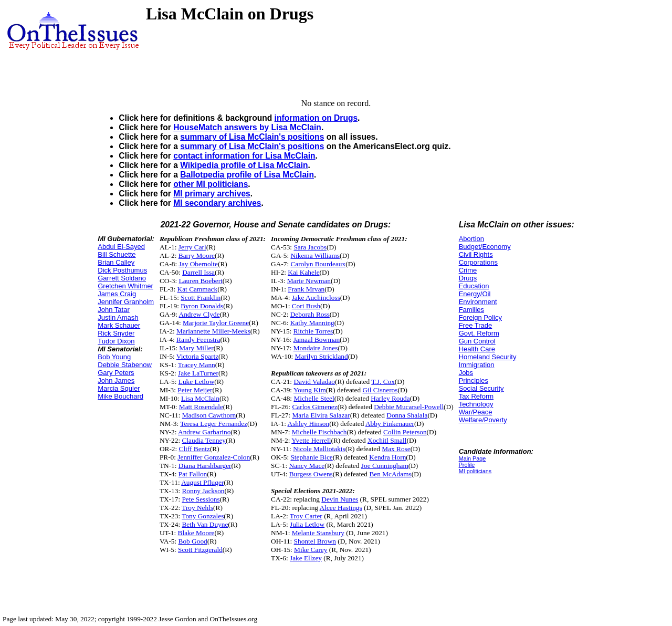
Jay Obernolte (198, 264)
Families (471, 310)
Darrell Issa (198, 272)
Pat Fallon (193, 474)
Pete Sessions (201, 499)
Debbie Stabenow (125, 365)
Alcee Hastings (341, 508)
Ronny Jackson (203, 491)
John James (116, 380)
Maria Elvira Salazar (321, 415)
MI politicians (475, 471)
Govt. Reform (479, 333)
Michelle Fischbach (319, 432)
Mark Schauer (119, 325)
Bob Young (114, 357)
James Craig (117, 294)
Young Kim (310, 390)
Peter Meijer (195, 390)
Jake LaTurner (198, 373)
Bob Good (193, 541)
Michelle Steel (314, 398)
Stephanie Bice (311, 457)
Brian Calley (116, 262)
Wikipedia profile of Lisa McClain (244, 165)
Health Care (477, 349)
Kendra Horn (387, 457)
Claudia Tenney (204, 440)
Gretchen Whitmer (125, 286)
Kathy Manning (312, 323)
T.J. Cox (383, 382)
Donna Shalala (407, 415)
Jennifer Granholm (126, 302)
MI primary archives (212, 194)
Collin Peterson (405, 432)
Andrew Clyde (199, 314)
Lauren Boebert (201, 281)
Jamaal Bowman (317, 340)
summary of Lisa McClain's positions (252, 137)
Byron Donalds (202, 306)
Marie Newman (309, 281)
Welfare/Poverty (483, 420)
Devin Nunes (340, 499)
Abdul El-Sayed (121, 247)
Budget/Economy (485, 247)
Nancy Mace (307, 466)
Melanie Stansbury (318, 533)
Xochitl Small (387, 440)
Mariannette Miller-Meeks (213, 331)
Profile (467, 465)
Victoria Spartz (197, 356)
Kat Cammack (198, 289)
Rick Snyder (116, 333)
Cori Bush (306, 306)
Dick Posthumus (122, 270)
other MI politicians (211, 184)
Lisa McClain (200, 398)
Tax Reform (476, 396)
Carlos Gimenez (314, 407)
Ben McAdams (390, 474)
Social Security (481, 388)
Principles (474, 380)
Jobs (466, 373)
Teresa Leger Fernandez (214, 424)
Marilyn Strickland (322, 356)
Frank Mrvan (306, 289)
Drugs (468, 278)
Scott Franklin (201, 298)
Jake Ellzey (306, 558)
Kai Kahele (303, 272)
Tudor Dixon (116, 341)
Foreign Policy (480, 317)
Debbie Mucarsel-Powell (409, 407)
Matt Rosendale (201, 407)
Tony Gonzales (203, 516)
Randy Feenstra (198, 340)
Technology (476, 404)
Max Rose (396, 449)
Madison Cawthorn (209, 415)
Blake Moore (196, 533)
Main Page (472, 458)
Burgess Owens (311, 474)
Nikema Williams (315, 255)
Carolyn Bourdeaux (318, 264)
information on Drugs (316, 118)
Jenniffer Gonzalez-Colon (214, 457)
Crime (468, 270)
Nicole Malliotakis (319, 449)
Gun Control (477, 341)
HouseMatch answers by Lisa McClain (247, 127)
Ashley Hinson (309, 424)
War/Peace (476, 412)
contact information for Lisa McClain (244, 156)
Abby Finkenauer (390, 424)
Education (474, 286)
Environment (478, 302)
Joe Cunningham (385, 466)
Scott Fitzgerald (200, 550)
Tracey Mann (197, 365)
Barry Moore (197, 255)
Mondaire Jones (316, 348)
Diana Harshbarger (205, 466)
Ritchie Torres (313, 331)
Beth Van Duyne (205, 524)
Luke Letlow (196, 382)
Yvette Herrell (311, 440)
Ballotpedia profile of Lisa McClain (247, 175)
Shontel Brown (315, 541)
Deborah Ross (310, 314)
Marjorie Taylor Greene (216, 323)
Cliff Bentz (195, 449)
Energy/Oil (475, 294)
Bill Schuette (117, 254)
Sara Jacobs (310, 247)
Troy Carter (306, 516)
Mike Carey (311, 550)
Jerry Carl (192, 247)
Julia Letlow (307, 524)
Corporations (478, 262)
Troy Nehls (197, 508)
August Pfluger (202, 482)
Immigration (477, 365)
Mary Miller (196, 348)
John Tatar (113, 310)
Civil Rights (476, 254)
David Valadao (314, 382)
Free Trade (476, 325)
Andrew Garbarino (204, 432)
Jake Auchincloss (316, 298)
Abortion (471, 239)
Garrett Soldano (122, 278)
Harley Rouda (390, 398)
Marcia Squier (119, 388)
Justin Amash (118, 317)
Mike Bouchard (120, 396)
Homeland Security (488, 357)
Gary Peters (116, 373)
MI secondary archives (217, 203)
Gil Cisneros (380, 390)
